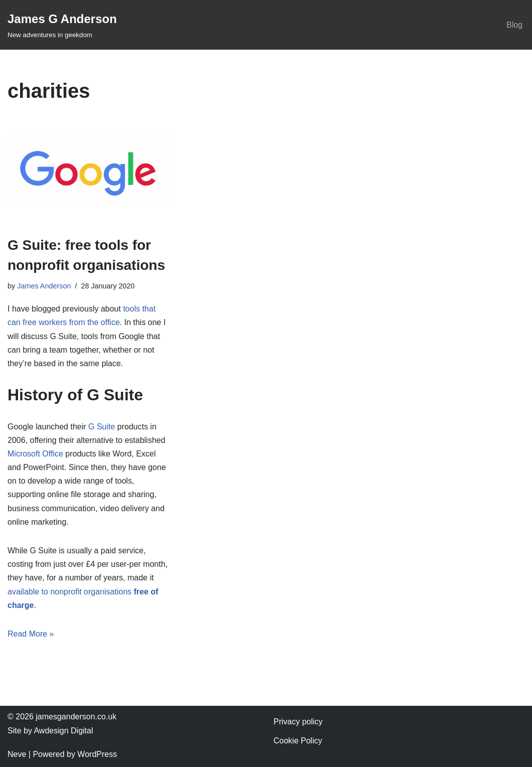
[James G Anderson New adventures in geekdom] (62, 25)
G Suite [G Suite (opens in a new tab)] (102, 427)
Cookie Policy (298, 741)
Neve (17, 754)
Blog (514, 25)
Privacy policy (298, 722)
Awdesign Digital (63, 731)
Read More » (31, 634)
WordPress (97, 754)
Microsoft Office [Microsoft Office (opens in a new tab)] (35, 454)
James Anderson (44, 286)
